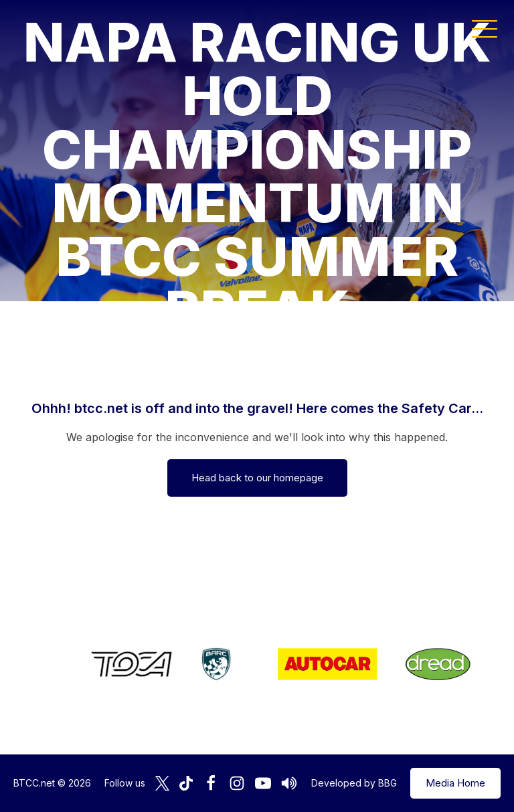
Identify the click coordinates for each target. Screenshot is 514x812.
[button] (485, 28)
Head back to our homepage (257, 478)
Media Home (455, 783)
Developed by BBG (354, 783)
